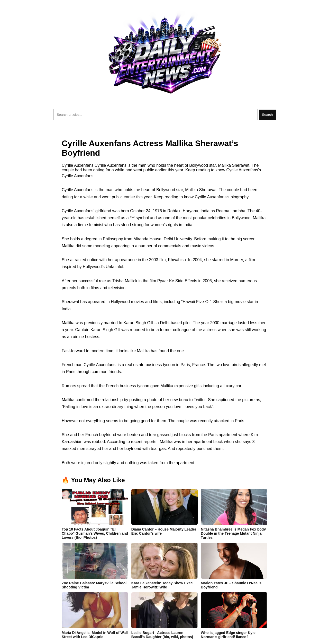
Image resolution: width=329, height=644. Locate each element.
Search (267, 115)
